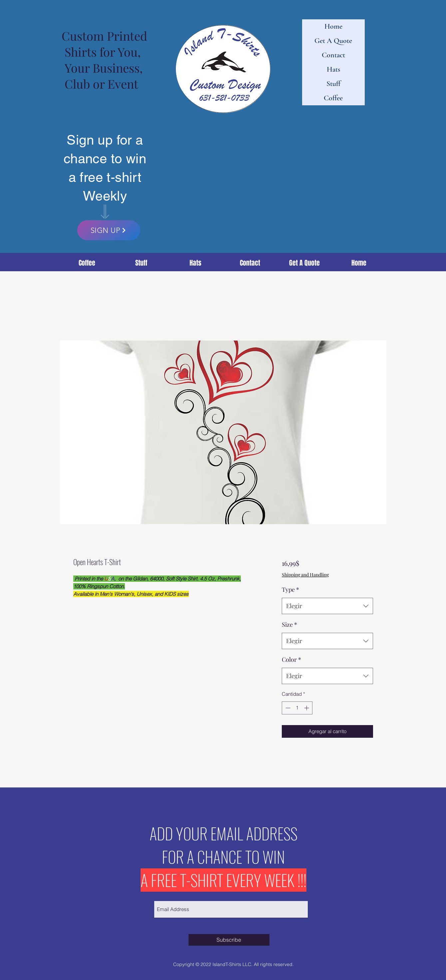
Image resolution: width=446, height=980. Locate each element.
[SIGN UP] (109, 230)
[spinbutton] (297, 708)
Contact (333, 55)
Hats (333, 69)
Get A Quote (333, 41)
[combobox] (327, 606)
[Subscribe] (229, 940)
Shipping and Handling (305, 575)
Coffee (333, 98)
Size (289, 624)
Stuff (333, 84)
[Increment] (307, 708)
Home (333, 26)
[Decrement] (287, 708)
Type (290, 589)
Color (291, 659)
